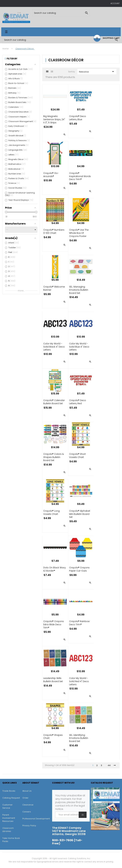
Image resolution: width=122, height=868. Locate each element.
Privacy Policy (29, 826)
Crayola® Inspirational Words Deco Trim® (80, 176)
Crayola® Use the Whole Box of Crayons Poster (79, 233)
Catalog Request (11, 798)
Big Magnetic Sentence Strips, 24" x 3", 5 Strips (54, 119)
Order (25, 798)
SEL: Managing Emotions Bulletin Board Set (79, 290)
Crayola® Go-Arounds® (51, 175)
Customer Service (7, 806)
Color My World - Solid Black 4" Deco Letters (54, 347)
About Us (27, 791)
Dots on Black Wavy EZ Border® (55, 569)
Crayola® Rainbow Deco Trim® (79, 623)
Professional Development (36, 819)
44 (109, 765)
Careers (27, 812)
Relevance (97, 72)
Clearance (28, 805)
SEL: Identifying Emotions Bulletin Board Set (79, 738)
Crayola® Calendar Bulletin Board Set (54, 402)
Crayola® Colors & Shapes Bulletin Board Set (54, 457)
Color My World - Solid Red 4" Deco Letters (79, 681)
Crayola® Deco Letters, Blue (78, 118)
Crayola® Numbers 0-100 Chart (54, 231)
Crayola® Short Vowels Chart (77, 456)
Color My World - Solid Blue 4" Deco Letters (79, 347)
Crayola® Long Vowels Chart (51, 512)
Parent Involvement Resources (9, 818)
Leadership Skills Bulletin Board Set (53, 680)
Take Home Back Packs (11, 840)
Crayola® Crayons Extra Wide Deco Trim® (54, 624)
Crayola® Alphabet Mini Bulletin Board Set (80, 514)
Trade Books (9, 791)
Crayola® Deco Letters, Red (78, 402)
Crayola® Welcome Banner (54, 288)
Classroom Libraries (8, 830)
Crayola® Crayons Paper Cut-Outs (79, 569)
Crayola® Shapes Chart (53, 737)
